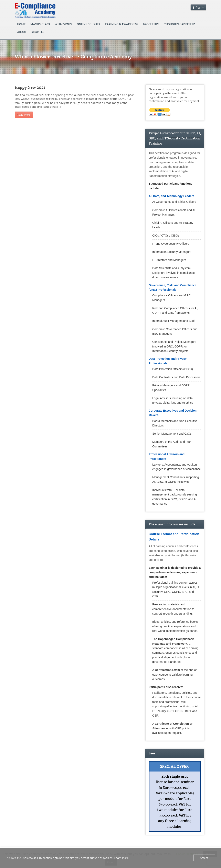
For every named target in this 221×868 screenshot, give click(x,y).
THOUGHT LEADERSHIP (180, 24)
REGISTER (38, 32)
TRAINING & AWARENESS (121, 24)
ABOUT (22, 32)
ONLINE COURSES (88, 24)
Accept (204, 858)
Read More (24, 115)
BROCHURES (151, 24)
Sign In (198, 7)
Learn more (122, 858)
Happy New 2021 (30, 87)
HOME (21, 24)
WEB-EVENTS (63, 24)
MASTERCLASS (40, 24)
